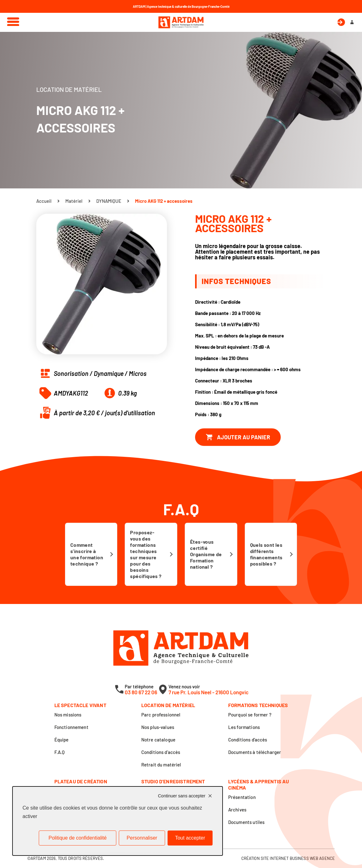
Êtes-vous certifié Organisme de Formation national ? (206, 554)
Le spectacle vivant (80, 705)
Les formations (244, 727)
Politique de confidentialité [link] (78, 838)
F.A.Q (60, 752)
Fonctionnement (71, 727)
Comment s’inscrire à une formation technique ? (87, 554)
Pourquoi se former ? (250, 715)
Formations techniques (258, 705)
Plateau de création (81, 781)
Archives (237, 810)
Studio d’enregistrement (173, 781)
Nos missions (68, 715)
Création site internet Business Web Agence (288, 858)
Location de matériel (168, 705)
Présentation (242, 797)
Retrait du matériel (161, 765)
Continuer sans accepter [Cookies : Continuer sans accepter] (182, 796)
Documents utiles (246, 822)
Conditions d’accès (161, 752)
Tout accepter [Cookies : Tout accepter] (190, 838)
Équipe (62, 740)
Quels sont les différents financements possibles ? (266, 554)
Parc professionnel (161, 715)
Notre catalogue (158, 740)
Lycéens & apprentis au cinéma (259, 784)
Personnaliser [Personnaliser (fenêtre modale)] (142, 838)
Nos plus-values (158, 727)
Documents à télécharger (255, 752)
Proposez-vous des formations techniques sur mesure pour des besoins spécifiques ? (146, 554)
